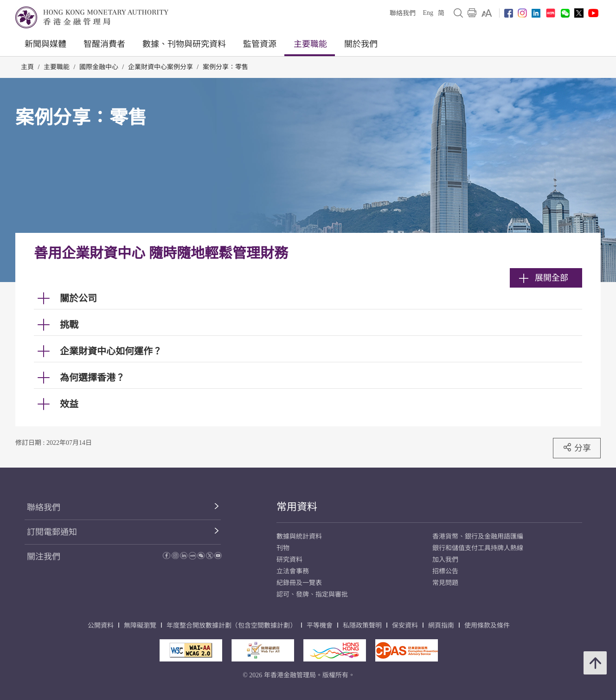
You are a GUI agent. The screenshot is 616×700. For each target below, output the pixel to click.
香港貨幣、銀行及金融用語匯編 (478, 536)
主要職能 (310, 44)
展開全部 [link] (544, 278)
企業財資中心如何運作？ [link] (111, 351)
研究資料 (289, 560)
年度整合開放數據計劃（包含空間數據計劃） (231, 626)
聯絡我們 (403, 13)
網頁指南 (441, 626)
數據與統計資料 (299, 536)
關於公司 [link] (78, 298)
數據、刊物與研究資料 (184, 44)
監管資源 (260, 44)
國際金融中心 (99, 67)
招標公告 (445, 571)
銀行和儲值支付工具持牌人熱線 (478, 548)
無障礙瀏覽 (140, 626)
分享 (577, 448)
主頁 (27, 67)
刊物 (283, 548)
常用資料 (297, 507)
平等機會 (320, 626)
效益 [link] (69, 404)
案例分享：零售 (225, 67)
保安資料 (405, 626)
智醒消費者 (104, 44)
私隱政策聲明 (362, 626)
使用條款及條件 (487, 626)
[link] (487, 13)
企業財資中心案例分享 (160, 67)
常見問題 (445, 583)
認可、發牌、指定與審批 (312, 594)
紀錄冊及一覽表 (299, 583)
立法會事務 (293, 571)
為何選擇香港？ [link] (92, 378)
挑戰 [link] (69, 325)
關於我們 (361, 44)
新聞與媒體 (45, 44)
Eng (428, 13)
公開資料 (101, 626)
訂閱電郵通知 (52, 532)
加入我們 (445, 560)
